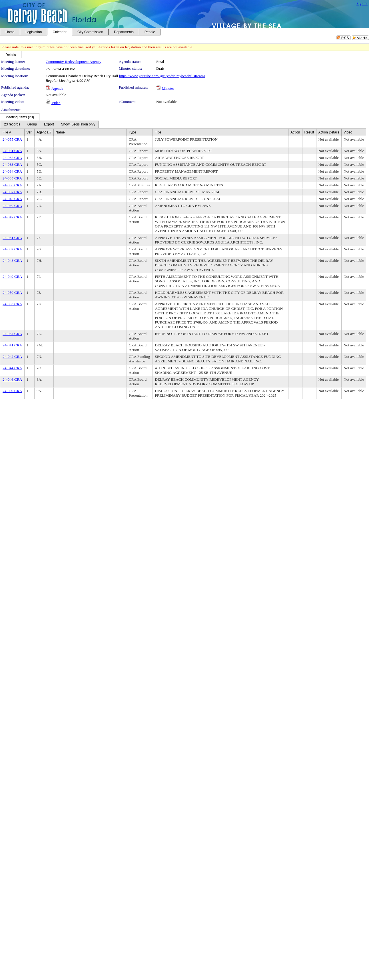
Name (60, 132)
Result (309, 132)
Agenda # (44, 132)
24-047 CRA (12, 217)
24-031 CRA (12, 151)
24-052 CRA (12, 249)
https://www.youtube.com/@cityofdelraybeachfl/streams (162, 76)
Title (158, 132)
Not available (56, 95)
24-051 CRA (12, 238)
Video (56, 103)
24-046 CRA (12, 379)
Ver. (30, 132)
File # (7, 132)
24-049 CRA (12, 277)
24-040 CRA (12, 206)
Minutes (168, 88)
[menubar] (49, 124)
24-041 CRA (12, 345)
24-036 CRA (12, 185)
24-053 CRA (12, 304)
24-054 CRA (12, 334)
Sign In (362, 4)
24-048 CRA (12, 261)
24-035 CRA (12, 178)
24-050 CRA (12, 293)
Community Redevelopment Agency (74, 62)
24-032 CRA (12, 158)
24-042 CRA (12, 357)
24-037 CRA (12, 192)
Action (295, 132)
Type (133, 132)
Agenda (57, 88)
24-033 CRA (12, 164)
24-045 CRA (12, 199)
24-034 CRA (12, 171)
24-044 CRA (12, 368)
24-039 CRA (12, 391)
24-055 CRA (12, 139)
